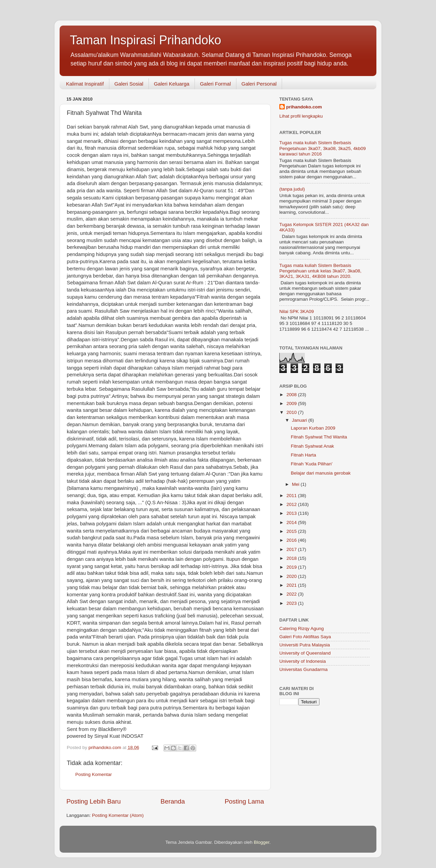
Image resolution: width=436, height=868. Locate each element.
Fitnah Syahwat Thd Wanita (319, 437)
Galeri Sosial (129, 84)
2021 (292, 585)
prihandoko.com (304, 107)
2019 (292, 567)
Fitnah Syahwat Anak (313, 446)
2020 (292, 576)
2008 (292, 395)
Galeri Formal (215, 84)
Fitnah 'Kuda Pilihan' (312, 464)
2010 (292, 412)
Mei (296, 484)
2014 (292, 522)
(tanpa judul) (292, 189)
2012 (292, 504)
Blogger (262, 842)
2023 (292, 603)
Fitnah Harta (303, 455)
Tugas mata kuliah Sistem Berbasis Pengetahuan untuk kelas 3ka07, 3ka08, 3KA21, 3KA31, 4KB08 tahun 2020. (320, 271)
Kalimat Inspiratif (85, 84)
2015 (292, 531)
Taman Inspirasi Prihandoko (145, 40)
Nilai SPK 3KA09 (297, 311)
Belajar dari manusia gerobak (321, 473)
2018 (292, 558)
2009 (292, 403)
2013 (292, 513)
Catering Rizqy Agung (302, 628)
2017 (292, 549)
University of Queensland (305, 653)
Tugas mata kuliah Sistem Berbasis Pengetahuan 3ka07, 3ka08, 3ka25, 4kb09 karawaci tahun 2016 (323, 148)
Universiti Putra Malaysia (305, 645)
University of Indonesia (303, 661)
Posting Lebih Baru (94, 801)
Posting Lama (244, 801)
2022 (292, 594)
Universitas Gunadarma (303, 669)
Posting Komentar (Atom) (118, 815)
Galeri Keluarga (172, 84)
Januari (300, 420)
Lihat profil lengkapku (301, 116)
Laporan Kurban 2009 (313, 428)
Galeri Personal (259, 84)
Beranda (173, 801)
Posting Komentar (94, 774)
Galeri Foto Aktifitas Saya (305, 637)
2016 (292, 540)
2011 (292, 496)
